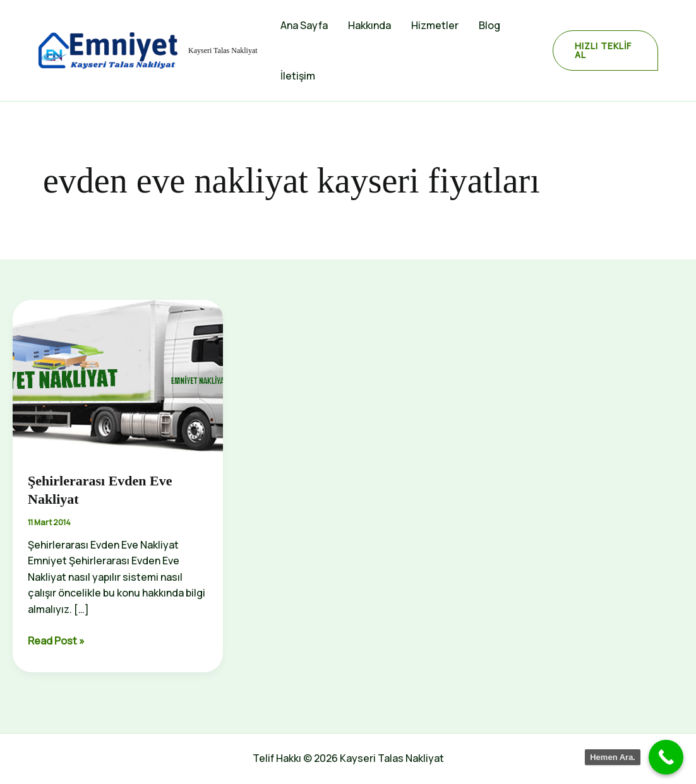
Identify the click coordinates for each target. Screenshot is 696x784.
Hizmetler (435, 25)
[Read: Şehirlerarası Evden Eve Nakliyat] (118, 377)
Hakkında (369, 25)
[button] (605, 50)
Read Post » (56, 641)
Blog (489, 25)
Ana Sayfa (304, 25)
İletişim (298, 76)
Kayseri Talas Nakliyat (223, 50)
